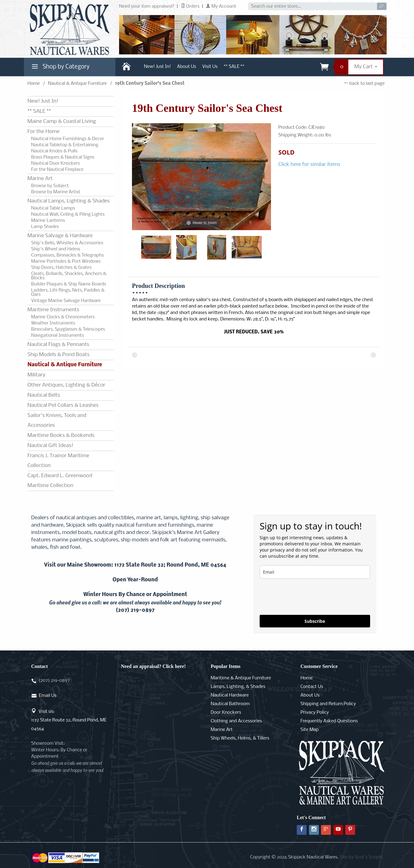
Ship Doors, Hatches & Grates (62, 268)
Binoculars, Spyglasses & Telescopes (68, 329)
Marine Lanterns (48, 221)
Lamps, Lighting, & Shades (238, 687)
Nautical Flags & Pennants (58, 345)
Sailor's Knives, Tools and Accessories (57, 420)
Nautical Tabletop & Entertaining (65, 145)
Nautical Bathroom (230, 704)
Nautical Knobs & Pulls (54, 151)
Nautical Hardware (230, 695)
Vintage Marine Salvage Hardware (66, 301)
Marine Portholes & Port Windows (66, 261)
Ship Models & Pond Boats (59, 355)
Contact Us (312, 687)
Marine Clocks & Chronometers (63, 317)
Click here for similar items (309, 165)
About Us (187, 67)
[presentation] (306, 597)
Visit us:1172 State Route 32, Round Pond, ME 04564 (69, 720)
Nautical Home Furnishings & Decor (68, 139)
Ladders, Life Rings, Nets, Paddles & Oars (68, 293)
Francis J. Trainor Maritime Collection (58, 461)
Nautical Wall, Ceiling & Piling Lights (68, 214)
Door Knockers (226, 713)
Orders (190, 6)
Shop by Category (60, 68)
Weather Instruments (53, 323)
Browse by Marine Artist (56, 192)
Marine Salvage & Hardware (60, 236)
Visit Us (210, 67)
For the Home (44, 132)
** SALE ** (234, 67)
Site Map (310, 730)
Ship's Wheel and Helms (56, 249)
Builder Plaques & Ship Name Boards (69, 284)
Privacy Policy (315, 713)
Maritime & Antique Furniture (241, 678)
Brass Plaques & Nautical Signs (63, 157)
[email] (315, 572)
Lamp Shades (45, 227)
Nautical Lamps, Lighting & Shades (69, 201)
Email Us (48, 696)
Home (34, 84)
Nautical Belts (44, 395)
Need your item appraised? (147, 6)
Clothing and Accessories (236, 721)
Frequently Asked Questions (329, 721)
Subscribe (315, 621)
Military (37, 375)
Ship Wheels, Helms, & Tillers (240, 738)
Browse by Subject (50, 186)
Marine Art (40, 179)
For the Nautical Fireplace (57, 170)
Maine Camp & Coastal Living (62, 122)
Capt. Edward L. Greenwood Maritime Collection (60, 481)
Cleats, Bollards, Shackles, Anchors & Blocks (69, 276)
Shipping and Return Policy (328, 704)
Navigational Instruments (58, 336)
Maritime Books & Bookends (61, 436)
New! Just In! (157, 67)
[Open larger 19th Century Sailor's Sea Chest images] (201, 177)
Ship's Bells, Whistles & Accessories (67, 243)
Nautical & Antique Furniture (77, 84)
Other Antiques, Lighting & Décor (66, 385)
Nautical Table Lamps (53, 208)
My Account (221, 6)
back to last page (364, 84)
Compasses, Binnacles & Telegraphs (68, 255)
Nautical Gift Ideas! (50, 446)
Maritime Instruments (53, 310)
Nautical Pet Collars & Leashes (63, 405)
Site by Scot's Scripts (361, 857)
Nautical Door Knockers (56, 163)
